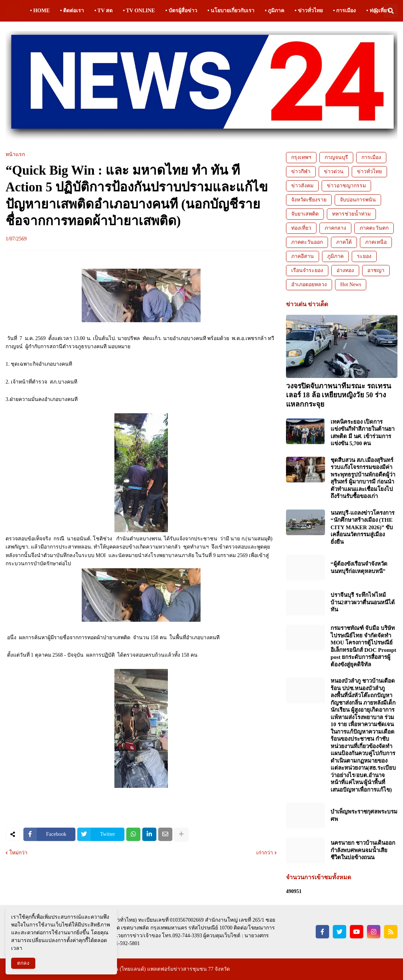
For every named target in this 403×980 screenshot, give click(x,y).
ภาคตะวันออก (307, 242)
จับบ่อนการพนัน (358, 200)
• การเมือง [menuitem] (344, 11)
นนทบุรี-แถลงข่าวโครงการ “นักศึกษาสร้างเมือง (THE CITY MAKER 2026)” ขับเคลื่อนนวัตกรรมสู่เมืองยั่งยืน (363, 527)
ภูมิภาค (335, 256)
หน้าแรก (15, 155)
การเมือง (371, 157)
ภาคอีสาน (303, 256)
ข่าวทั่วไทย (369, 172)
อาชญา (376, 270)
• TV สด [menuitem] (103, 11)
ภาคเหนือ (376, 242)
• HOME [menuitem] (40, 11)
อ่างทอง (345, 270)
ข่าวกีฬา (301, 172)
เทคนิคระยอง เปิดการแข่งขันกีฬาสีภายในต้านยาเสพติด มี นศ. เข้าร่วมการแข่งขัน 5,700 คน (363, 433)
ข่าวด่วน (334, 172)
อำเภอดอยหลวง (309, 284)
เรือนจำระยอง (307, 270)
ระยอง (364, 256)
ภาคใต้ (344, 242)
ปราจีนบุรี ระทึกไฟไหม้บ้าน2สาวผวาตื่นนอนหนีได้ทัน (363, 602)
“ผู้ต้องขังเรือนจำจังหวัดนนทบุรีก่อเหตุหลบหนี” (359, 567)
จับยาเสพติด (305, 214)
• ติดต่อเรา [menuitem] (72, 11)
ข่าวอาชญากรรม (346, 186)
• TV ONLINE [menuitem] (139, 11)
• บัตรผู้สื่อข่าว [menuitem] (181, 11)
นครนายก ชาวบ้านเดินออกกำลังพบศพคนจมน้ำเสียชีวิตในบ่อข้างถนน (363, 850)
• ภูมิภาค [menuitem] (274, 11)
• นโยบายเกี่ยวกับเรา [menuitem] (231, 11)
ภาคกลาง (335, 228)
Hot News (351, 284)
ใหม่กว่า (18, 853)
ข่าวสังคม (302, 186)
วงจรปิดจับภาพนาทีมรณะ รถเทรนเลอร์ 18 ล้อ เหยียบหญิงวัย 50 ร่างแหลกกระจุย (339, 395)
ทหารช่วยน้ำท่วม (351, 214)
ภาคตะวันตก (374, 228)
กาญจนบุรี (336, 157)
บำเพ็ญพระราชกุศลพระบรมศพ (364, 815)
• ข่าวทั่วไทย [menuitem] (308, 11)
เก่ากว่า (265, 853)
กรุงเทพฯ (301, 157)
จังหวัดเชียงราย (309, 200)
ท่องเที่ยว (301, 228)
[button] (376, 11)
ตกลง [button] (23, 963)
